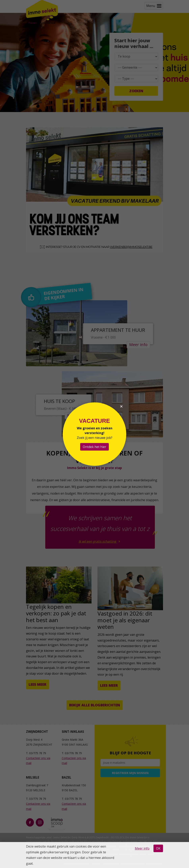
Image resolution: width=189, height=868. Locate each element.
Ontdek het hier (94, 447)
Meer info (142, 848)
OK (158, 848)
